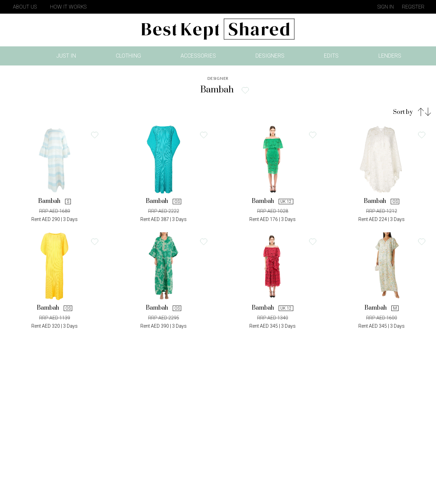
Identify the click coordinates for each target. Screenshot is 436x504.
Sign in (386, 7)
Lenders (390, 56)
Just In (68, 57)
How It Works (68, 7)
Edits (331, 56)
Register (413, 7)
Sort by (403, 112)
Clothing (128, 56)
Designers (270, 56)
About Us (25, 7)
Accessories (198, 56)
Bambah (54, 201)
